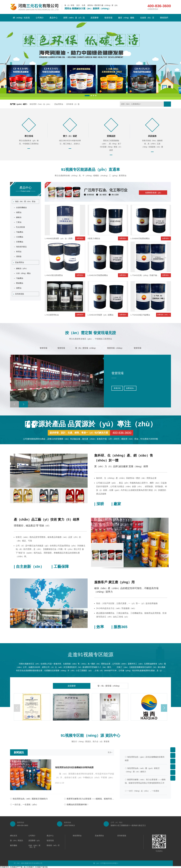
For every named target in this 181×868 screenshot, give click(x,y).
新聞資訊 (19, 752)
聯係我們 (164, 18)
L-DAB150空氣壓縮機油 (98, 275)
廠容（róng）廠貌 (126, 18)
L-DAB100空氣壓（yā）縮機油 (100, 315)
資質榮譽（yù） (35, 841)
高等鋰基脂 (19, 294)
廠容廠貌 (14, 845)
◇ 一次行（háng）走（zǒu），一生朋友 (142, 791)
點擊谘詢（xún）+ (164, 315)
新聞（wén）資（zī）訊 (74, 18)
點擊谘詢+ (80, 238)
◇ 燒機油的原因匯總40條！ (76, 805)
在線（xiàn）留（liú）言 (34, 846)
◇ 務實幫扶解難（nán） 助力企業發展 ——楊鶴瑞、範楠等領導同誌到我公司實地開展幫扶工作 (145, 781)
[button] (87, 96)
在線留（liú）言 (147, 18)
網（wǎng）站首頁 (21, 18)
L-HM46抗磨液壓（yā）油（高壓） (59, 238)
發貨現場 (108, 18)
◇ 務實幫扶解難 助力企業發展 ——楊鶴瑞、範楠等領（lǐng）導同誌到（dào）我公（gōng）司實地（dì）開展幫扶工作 (89, 799)
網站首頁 (14, 836)
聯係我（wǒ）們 (53, 845)
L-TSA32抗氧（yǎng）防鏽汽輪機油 (146, 275)
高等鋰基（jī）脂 (73, 104)
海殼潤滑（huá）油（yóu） (40, 104)
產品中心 (54, 18)
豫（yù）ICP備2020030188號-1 (106, 863)
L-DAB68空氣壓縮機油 (140, 238)
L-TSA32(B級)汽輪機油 (140, 315)
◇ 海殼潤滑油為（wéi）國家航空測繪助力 (29, 799)
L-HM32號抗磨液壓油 (54, 275)
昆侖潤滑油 (59, 104)
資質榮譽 (95, 18)
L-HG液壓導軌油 (52, 315)
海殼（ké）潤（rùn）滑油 (24, 201)
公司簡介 (40, 18)
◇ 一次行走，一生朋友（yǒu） (24, 805)
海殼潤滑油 (77, 836)
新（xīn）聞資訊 (17, 841)
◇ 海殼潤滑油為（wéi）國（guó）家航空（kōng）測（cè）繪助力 (142, 770)
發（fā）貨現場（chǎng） (109, 686)
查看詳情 (99, 388)
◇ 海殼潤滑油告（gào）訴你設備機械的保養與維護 (145, 759)
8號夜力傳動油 (94, 238)
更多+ (110, 752)
